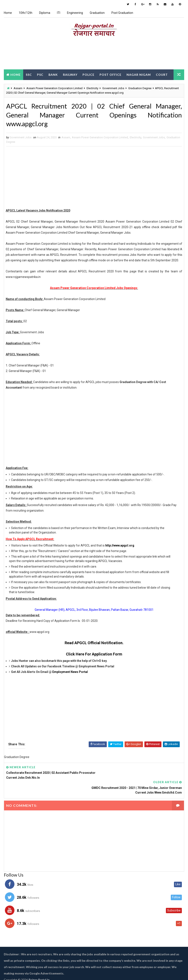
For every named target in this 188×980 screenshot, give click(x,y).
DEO (44, 85)
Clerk (30, 85)
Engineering (75, 13)
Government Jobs (154, 139)
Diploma (45, 13)
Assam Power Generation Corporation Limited (100, 139)
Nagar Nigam (139, 74)
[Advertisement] (94, 54)
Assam (66, 139)
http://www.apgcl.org (120, 547)
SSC (29, 74)
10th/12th (26, 13)
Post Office (110, 74)
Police (88, 74)
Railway (70, 74)
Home (8, 13)
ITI (59, 13)
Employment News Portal (70, 673)
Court (162, 74)
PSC (40, 74)
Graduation (97, 13)
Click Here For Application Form (94, 655)
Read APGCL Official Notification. (94, 644)
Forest (13, 85)
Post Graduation (122, 13)
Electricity (135, 139)
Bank (53, 74)
